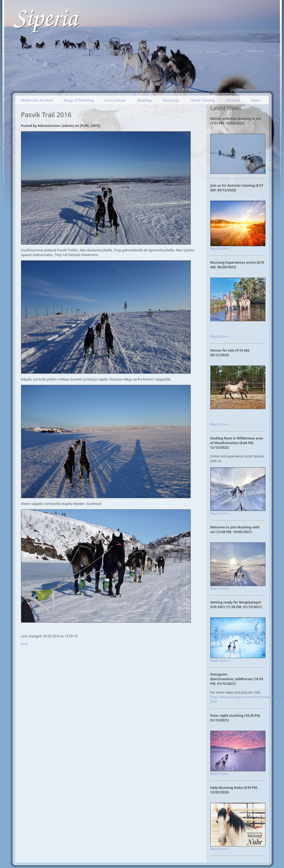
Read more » (220, 249)
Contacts (233, 100)
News (256, 100)
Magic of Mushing (79, 100)
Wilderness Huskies (37, 100)
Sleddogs (145, 100)
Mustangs (171, 100)
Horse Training (203, 100)
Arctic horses (115, 100)
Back (25, 644)
